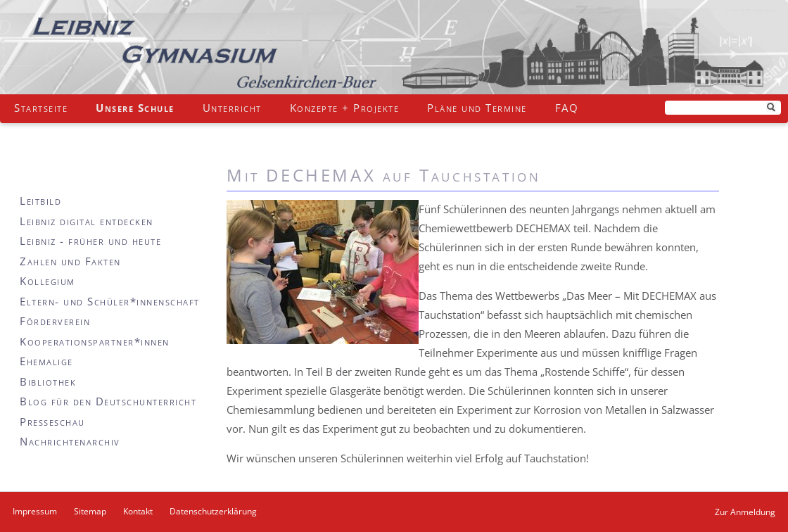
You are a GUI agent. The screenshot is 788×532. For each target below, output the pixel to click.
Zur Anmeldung (745, 512)
